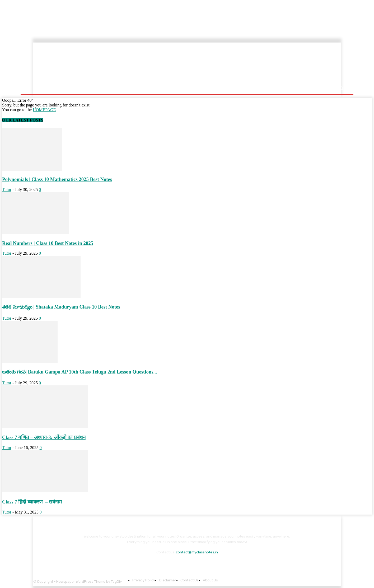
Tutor (7, 190)
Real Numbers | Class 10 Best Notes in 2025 (48, 243)
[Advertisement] (222, 63)
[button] (341, 88)
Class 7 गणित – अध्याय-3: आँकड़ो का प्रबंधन (44, 437)
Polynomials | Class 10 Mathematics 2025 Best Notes (57, 179)
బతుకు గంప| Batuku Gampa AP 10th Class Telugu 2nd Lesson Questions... (80, 372)
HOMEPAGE (44, 110)
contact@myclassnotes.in (197, 552)
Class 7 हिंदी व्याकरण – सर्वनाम (32, 502)
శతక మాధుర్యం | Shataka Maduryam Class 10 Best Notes (61, 307)
